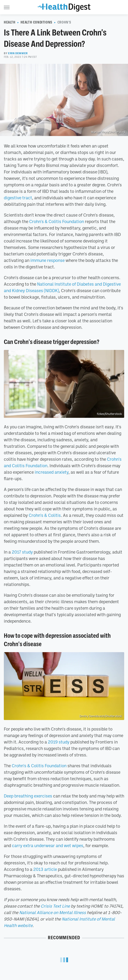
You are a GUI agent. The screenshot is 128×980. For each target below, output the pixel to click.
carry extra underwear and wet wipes (48, 845)
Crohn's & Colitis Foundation (57, 221)
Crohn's (64, 22)
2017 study (22, 552)
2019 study (59, 742)
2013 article (45, 869)
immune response (47, 260)
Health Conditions (36, 22)
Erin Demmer (18, 53)
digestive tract (18, 198)
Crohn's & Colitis (45, 515)
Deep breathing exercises (28, 796)
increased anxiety (52, 472)
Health (10, 22)
